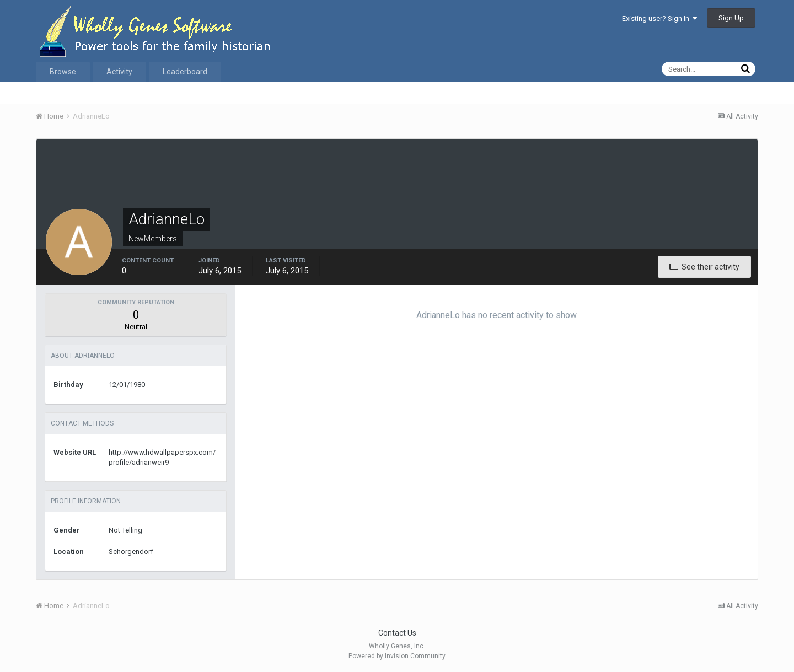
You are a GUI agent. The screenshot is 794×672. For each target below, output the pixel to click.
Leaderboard (185, 72)
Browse (63, 72)
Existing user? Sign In (659, 18)
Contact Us (397, 633)
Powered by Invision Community (397, 656)
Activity (119, 72)
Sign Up (731, 18)
